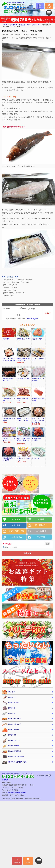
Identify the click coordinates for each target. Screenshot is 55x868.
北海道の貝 (9, 708)
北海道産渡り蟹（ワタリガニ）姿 (23, 360)
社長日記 (41, 519)
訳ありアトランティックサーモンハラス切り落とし (38, 420)
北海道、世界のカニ (11, 719)
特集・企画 (9, 692)
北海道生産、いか (11, 703)
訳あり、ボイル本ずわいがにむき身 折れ (9, 360)
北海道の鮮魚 (9, 735)
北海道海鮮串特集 (11, 746)
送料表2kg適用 (33, 318)
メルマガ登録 (41, 531)
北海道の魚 (13, 25)
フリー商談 (16, 525)
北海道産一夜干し (11, 741)
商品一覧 (17, 862)
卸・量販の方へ (41, 525)
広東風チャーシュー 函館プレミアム (9, 399)
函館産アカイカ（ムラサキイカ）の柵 (23, 419)
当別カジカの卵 (37, 339)
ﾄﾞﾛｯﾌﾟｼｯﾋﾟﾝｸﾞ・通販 (16, 531)
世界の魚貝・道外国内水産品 (14, 762)
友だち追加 (16, 519)
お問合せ (40, 7)
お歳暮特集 (6, 339)
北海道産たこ (9, 698)
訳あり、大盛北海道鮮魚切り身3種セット (23, 440)
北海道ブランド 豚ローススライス (9, 439)
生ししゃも (35, 458)
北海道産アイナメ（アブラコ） (30, 25)
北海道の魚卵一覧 (11, 730)
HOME (5, 25)
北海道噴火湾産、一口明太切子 (38, 439)
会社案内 (5, 780)
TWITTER (41, 537)
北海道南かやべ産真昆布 (13, 757)
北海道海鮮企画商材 (11, 751)
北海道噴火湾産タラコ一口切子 (9, 459)
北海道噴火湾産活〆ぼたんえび (9, 380)
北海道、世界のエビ (11, 724)
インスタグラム (16, 537)
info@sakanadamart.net (17, 793)
